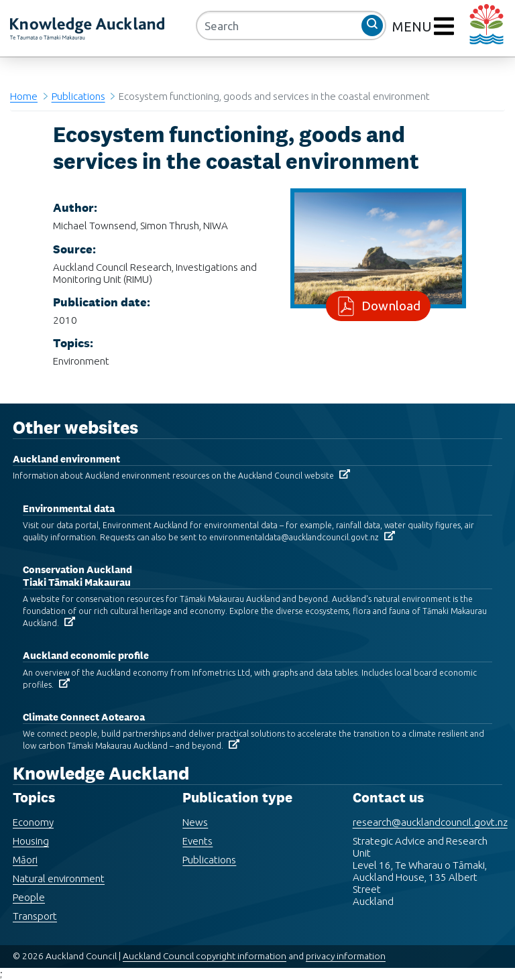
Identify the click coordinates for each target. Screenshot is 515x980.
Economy (33, 822)
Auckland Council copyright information (205, 956)
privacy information (346, 956)
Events (197, 841)
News (195, 822)
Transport (35, 916)
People (29, 897)
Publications (78, 96)
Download (388, 306)
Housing (31, 841)
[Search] (291, 25)
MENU (414, 26)
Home (24, 96)
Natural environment (59, 878)
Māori (25, 860)
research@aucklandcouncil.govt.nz (430, 822)
